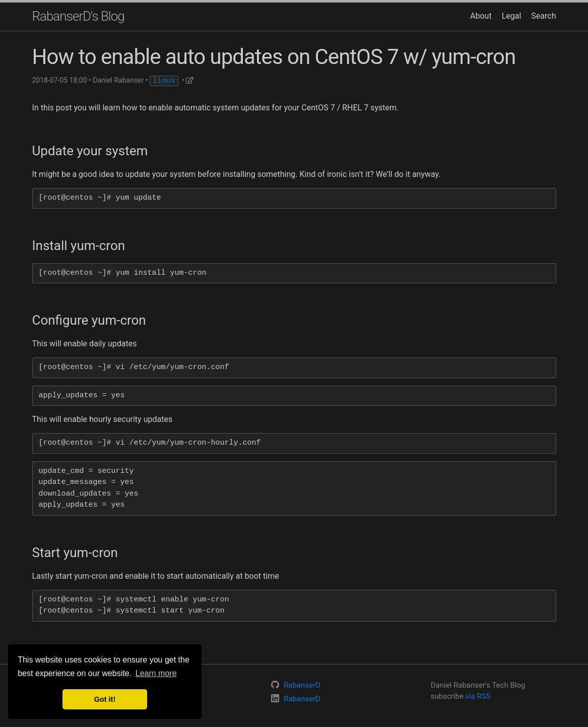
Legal (512, 16)
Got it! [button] (105, 699)
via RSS (478, 696)
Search (543, 16)
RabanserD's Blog (78, 16)
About (481, 16)
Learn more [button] (156, 673)
